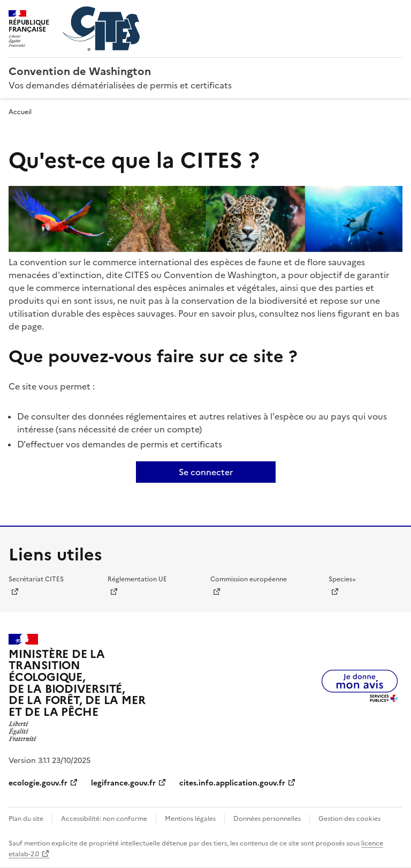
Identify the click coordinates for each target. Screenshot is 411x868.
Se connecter (206, 472)
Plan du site (26, 819)
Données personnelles (267, 819)
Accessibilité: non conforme (104, 819)
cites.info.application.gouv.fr (232, 783)
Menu (396, 13)
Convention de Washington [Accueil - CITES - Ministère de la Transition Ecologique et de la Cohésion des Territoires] (80, 71)
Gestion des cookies (349, 819)
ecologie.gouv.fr (38, 783)
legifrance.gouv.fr (123, 783)
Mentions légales (190, 819)
